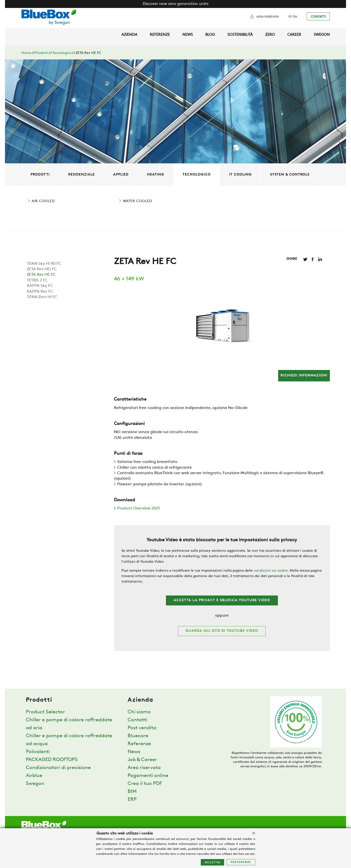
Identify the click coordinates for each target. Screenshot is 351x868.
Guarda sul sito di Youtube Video (222, 631)
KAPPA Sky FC (40, 286)
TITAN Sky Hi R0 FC (44, 264)
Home (26, 53)
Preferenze (241, 862)
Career (294, 35)
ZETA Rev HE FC (41, 275)
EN (295, 17)
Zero (270, 35)
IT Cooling (240, 175)
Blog (210, 35)
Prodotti (42, 53)
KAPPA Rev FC (40, 292)
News (188, 35)
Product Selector (45, 712)
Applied (121, 175)
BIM (132, 792)
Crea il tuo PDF (145, 784)
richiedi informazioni (304, 376)
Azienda (129, 35)
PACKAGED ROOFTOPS (52, 760)
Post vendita (142, 728)
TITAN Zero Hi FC (42, 297)
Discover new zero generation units (176, 4)
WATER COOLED (137, 201)
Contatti (318, 17)
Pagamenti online (148, 776)
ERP (132, 800)
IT (290, 17)
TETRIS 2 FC (37, 280)
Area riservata (268, 17)
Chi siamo (139, 712)
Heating (156, 175)
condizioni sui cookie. (271, 571)
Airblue (34, 776)
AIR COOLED (43, 201)
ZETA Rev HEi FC (42, 269)
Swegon (322, 35)
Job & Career (142, 760)
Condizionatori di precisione (58, 768)
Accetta (212, 863)
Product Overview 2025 (139, 508)
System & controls (290, 175)
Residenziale (81, 175)
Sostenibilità (240, 35)
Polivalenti (38, 752)
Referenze (160, 35)
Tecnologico (62, 53)
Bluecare (138, 736)
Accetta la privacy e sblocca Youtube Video (222, 600)
